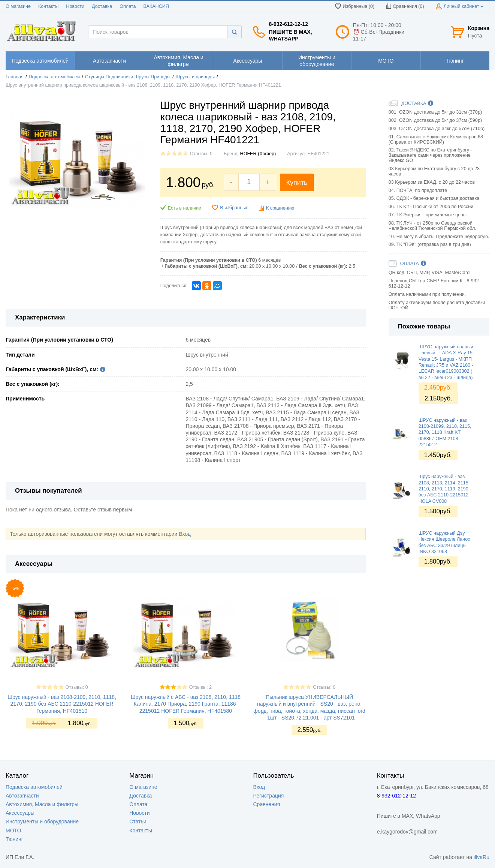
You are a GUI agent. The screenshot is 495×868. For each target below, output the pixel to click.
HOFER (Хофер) (258, 154)
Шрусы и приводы (195, 77)
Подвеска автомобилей (55, 77)
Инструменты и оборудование (42, 822)
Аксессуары (20, 813)
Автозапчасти (22, 796)
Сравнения (267, 804)
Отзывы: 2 (200, 687)
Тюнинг (14, 839)
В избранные (234, 208)
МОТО (13, 831)
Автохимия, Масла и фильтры (42, 804)
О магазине (18, 6)
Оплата (128, 6)
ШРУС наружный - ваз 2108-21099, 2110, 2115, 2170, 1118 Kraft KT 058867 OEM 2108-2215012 (445, 433)
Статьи (138, 822)
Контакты (48, 6)
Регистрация (269, 796)
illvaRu (482, 857)
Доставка (102, 6)
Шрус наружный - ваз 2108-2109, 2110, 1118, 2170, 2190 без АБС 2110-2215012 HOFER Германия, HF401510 (62, 704)
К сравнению (280, 208)
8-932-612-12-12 (288, 24)
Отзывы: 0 (201, 154)
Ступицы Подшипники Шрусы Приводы (128, 77)
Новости (75, 6)
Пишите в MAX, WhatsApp (290, 35)
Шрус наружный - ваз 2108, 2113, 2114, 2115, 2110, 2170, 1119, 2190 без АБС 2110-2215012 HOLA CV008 (444, 489)
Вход (185, 534)
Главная (15, 77)
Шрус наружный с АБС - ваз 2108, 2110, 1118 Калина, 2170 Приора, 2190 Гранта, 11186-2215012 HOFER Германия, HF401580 (186, 704)
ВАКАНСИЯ (156, 6)
